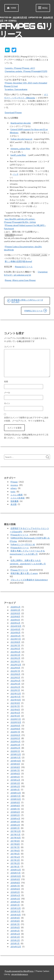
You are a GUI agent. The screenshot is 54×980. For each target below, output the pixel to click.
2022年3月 (15, 684)
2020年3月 (15, 745)
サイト (7, 403)
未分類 (14, 504)
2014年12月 (16, 947)
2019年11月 (16, 757)
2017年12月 (16, 831)
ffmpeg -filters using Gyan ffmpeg (20, 280)
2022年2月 (15, 687)
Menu (42, 8)
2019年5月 (15, 777)
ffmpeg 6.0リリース (24, 267)
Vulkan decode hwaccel (21, 139)
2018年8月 (15, 806)
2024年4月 (16, 636)
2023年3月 (15, 655)
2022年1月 (15, 690)
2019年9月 (15, 764)
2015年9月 (15, 918)
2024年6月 (15, 633)
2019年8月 (15, 767)
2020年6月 (15, 735)
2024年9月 (15, 629)
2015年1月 (15, 943)
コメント (9, 346)
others (14, 488)
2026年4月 (15, 607)
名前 (6, 381)
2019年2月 (15, 786)
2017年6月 (15, 851)
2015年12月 (16, 908)
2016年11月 (16, 873)
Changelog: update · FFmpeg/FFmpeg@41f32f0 (26, 71)
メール (7, 392)
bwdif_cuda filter (18, 155)
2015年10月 (16, 915)
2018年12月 (16, 793)
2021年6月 (15, 710)
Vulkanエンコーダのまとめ (23, 544)
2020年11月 (16, 719)
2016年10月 (16, 876)
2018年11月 (16, 796)
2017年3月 (15, 860)
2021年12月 (16, 693)
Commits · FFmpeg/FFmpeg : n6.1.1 (20, 68)
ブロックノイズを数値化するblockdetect (29, 580)
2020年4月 (15, 741)
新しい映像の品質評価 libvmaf (18, 261)
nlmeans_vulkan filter (20, 149)
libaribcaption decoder (21, 123)
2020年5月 (15, 738)
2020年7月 (15, 732)
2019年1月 (15, 790)
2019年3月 (15, 783)
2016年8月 (15, 883)
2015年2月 (15, 940)
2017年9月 (15, 841)
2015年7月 (15, 924)
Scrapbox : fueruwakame (16, 89)
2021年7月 (15, 706)
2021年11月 (16, 697)
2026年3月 (15, 610)
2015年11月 (15, 911)
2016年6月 (15, 889)
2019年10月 (16, 761)
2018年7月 (15, 809)
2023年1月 (15, 661)
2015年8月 (15, 921)
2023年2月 (15, 658)
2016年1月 (15, 905)
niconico (14, 485)
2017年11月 (15, 834)
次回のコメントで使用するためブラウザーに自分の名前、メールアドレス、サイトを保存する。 (26, 419)
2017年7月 (15, 847)
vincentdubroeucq (20, 974)
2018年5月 (15, 815)
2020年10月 (16, 722)
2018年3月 (15, 822)
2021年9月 (15, 703)
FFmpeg (13, 21)
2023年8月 (15, 642)
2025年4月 (15, 623)
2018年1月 (15, 828)
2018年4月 (15, 818)
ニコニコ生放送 (18, 498)
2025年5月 (15, 620)
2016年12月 (16, 870)
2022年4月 (15, 681)
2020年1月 (15, 751)
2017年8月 (15, 844)
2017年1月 (15, 867)
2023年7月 (15, 645)
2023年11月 (16, 639)
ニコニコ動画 (17, 495)
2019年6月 (15, 774)
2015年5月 (15, 931)
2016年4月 (15, 895)
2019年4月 (15, 780)
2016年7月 (15, 886)
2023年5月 (15, 649)
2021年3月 (15, 716)
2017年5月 (15, 854)
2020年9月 (15, 726)
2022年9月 (15, 668)
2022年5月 (15, 677)
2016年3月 (15, 899)
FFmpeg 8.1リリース (19, 535)
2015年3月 (15, 937)
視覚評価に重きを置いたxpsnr (24, 573)
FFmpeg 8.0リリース (20, 548)
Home (11, 8)
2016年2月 (15, 902)
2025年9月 (15, 613)
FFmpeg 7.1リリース (19, 570)
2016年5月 (15, 892)
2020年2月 (15, 748)
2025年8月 (15, 616)
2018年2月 (15, 825)
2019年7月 (15, 770)
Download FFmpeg (13, 112)
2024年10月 (16, 626)
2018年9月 (15, 802)
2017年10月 (16, 838)
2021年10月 (16, 700)
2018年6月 (15, 812)
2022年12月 (16, 665)
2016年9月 (15, 879)
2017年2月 (15, 863)
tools (13, 492)
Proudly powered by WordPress (19, 971)
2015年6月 (15, 927)
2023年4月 (15, 652)
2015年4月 (15, 934)
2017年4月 (15, 857)
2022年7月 (15, 671)
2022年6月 (15, 674)
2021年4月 (15, 713)
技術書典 (15, 501)
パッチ (16, 174)
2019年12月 (16, 754)
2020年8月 (15, 729)
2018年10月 (16, 799)
